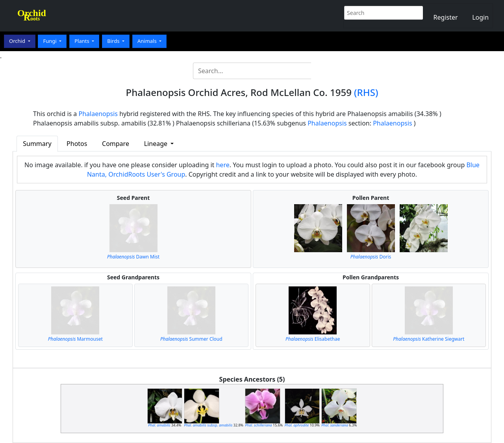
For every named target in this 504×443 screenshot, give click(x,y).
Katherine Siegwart (429, 339)
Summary (37, 144)
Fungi (50, 41)
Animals (148, 41)
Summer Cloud (191, 339)
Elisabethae (313, 339)
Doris (371, 257)
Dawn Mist (133, 257)
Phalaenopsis (98, 114)
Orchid (18, 41)
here (222, 165)
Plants (82, 41)
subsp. (208, 425)
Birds (114, 41)
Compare (116, 144)
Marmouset (75, 339)
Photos (77, 144)
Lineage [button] (157, 144)
